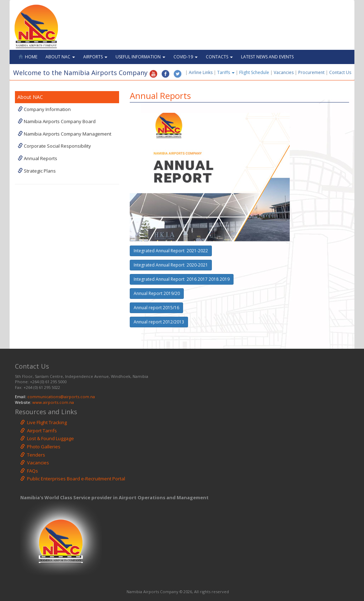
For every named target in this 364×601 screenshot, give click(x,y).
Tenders (33, 455)
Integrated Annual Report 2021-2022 (171, 251)
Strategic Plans (37, 171)
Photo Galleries (40, 447)
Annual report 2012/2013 (159, 322)
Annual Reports (38, 158)
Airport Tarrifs (39, 431)
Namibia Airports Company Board (57, 121)
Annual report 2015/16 (156, 308)
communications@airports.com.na (61, 397)
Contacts (219, 57)
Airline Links (201, 72)
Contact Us (342, 72)
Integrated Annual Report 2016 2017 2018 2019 (182, 279)
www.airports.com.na (53, 402)
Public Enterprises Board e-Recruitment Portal (73, 479)
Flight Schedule (254, 72)
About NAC (60, 57)
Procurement (311, 72)
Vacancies (284, 72)
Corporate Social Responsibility (54, 146)
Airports (95, 57)
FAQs (29, 471)
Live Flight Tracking (44, 422)
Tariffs (226, 72)
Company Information (44, 109)
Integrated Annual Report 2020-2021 (171, 265)
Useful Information (140, 57)
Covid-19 (186, 57)
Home (28, 57)
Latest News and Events (267, 57)
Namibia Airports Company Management (65, 134)
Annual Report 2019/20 (157, 293)
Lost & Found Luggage (47, 438)
